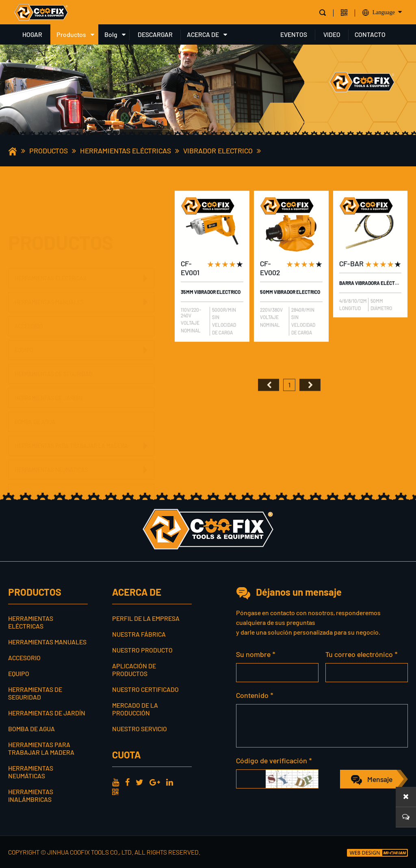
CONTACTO (370, 34)
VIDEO (332, 34)
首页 (269, 399)
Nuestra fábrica (139, 634)
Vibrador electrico (218, 151)
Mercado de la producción (135, 709)
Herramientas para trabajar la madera (71, 428)
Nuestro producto (142, 650)
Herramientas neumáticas (51, 452)
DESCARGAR (155, 34)
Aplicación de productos (134, 670)
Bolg (111, 34)
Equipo (24, 333)
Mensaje (380, 779)
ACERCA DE (203, 34)
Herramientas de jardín (49, 380)
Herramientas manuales (49, 264)
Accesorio (29, 288)
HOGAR (32, 34)
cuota (126, 755)
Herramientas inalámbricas (54, 476)
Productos (71, 34)
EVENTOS (294, 34)
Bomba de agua (35, 404)
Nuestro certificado (145, 689)
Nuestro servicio (140, 729)
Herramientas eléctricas (126, 151)
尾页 (310, 399)
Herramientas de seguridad (54, 356)
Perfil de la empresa (146, 618)
